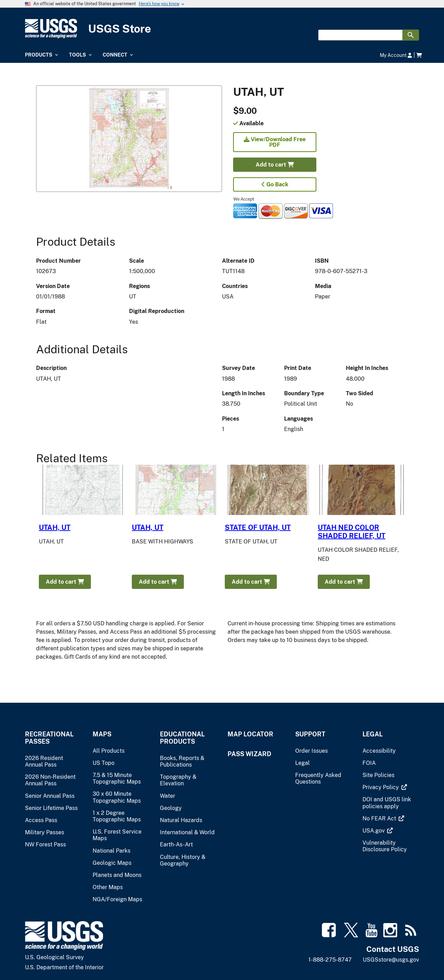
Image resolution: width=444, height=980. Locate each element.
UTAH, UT (55, 527)
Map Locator (250, 734)
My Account (396, 55)
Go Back (275, 184)
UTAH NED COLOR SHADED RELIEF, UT (352, 532)
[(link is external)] (381, 787)
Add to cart (275, 165)
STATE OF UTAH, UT (258, 527)
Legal (373, 734)
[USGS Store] (222, 29)
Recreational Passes (49, 738)
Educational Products (182, 738)
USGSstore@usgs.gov (391, 960)
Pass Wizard (249, 754)
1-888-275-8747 (330, 960)
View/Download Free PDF (275, 142)
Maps (102, 734)
